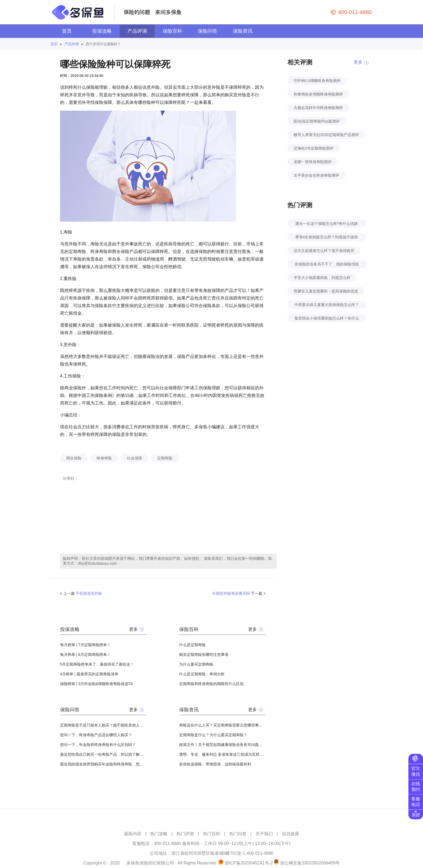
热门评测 (185, 834)
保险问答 (208, 31)
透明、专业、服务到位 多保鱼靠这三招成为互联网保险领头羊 (222, 754)
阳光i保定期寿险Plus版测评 (317, 121)
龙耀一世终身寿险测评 (313, 162)
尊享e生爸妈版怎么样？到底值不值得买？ (327, 238)
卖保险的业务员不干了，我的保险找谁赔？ (327, 265)
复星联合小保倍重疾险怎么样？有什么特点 (327, 319)
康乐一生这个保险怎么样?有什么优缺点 (327, 224)
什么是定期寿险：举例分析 (202, 674)
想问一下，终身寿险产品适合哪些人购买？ (96, 735)
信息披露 (290, 834)
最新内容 (133, 834)
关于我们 (264, 834)
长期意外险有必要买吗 (231, 593)
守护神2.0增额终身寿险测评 (317, 81)
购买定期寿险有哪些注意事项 (204, 655)
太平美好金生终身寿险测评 (316, 175)
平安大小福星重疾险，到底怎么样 (322, 278)
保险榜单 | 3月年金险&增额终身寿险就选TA (96, 684)
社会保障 (135, 458)
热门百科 (212, 834)
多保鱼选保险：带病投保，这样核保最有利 (215, 764)
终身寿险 (104, 458)
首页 (67, 31)
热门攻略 (159, 834)
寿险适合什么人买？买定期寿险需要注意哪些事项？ (222, 725)
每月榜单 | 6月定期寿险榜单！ (85, 655)
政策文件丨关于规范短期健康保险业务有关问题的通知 (222, 745)
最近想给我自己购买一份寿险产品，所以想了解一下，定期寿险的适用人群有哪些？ (103, 754)
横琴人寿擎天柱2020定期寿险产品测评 (326, 135)
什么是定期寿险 (192, 645)
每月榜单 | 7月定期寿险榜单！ (85, 645)
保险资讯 (243, 31)
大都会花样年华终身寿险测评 (318, 108)
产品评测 (137, 31)
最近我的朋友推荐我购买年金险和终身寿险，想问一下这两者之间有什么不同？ (103, 764)
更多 (133, 629)
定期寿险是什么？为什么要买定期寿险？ (213, 735)
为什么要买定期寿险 (196, 664)
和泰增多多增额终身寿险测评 (318, 94)
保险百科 (172, 31)
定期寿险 (165, 458)
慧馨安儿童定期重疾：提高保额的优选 (326, 291)
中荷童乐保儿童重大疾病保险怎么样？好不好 (327, 306)
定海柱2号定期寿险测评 (314, 148)
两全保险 (74, 458)
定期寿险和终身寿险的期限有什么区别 (211, 684)
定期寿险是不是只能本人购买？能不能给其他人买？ (103, 725)
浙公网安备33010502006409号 (310, 863)
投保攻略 (102, 31)
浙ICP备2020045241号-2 (249, 863)
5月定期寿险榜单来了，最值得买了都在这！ (97, 664)
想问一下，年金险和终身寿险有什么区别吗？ (98, 745)
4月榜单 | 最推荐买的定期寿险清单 (89, 674)
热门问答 (238, 834)
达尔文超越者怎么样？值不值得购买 (324, 251)
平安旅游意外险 (89, 593)
